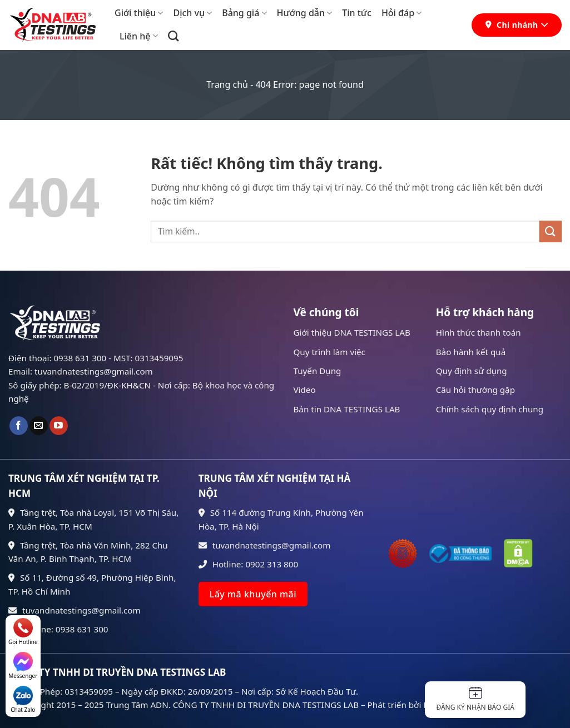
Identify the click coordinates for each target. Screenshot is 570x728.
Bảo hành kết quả (471, 352)
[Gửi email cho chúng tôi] (39, 426)
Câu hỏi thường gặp (475, 390)
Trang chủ (227, 84)
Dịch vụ (192, 13)
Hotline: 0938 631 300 (58, 629)
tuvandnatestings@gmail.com (75, 610)
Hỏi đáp (402, 13)
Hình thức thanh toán (479, 332)
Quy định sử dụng (472, 371)
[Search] (173, 36)
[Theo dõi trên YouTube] (59, 426)
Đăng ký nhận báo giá (475, 699)
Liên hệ (139, 36)
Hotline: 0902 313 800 (249, 564)
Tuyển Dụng (318, 371)
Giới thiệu (139, 13)
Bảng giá (244, 13)
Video (305, 390)
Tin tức (357, 13)
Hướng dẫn (305, 13)
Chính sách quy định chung (490, 409)
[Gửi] (551, 231)
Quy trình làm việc (329, 352)
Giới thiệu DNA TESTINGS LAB (352, 332)
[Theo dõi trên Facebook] (19, 426)
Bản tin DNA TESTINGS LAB (347, 409)
